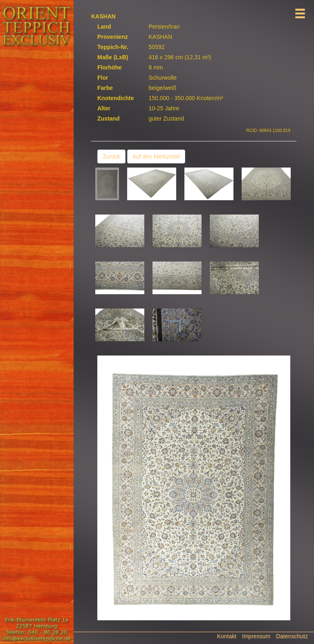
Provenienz (113, 37)
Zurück (111, 157)
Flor (103, 78)
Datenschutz (292, 636)
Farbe (105, 88)
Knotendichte (116, 98)
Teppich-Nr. (113, 47)
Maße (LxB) (113, 57)
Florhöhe (110, 67)
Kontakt (227, 636)
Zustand (108, 119)
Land (104, 27)
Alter (104, 108)
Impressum (256, 636)
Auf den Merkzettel (156, 157)
